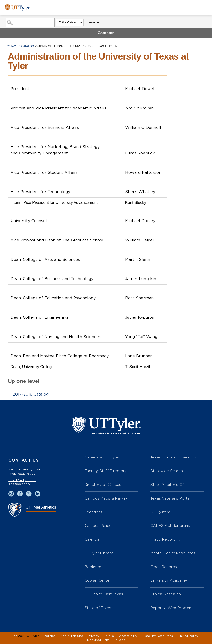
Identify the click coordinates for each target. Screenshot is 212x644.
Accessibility (128, 636)
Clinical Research (166, 594)
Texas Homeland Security (173, 457)
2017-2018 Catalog (21, 46)
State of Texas (98, 608)
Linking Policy (188, 636)
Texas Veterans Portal (170, 498)
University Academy (169, 580)
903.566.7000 (19, 484)
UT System (160, 512)
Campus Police (98, 526)
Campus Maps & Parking (107, 498)
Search (94, 22)
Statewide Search (167, 471)
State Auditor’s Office (171, 485)
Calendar (93, 539)
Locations (94, 512)
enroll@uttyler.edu (22, 480)
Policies (50, 636)
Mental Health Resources (173, 553)
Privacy (94, 636)
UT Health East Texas (104, 594)
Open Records (164, 567)
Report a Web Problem (171, 608)
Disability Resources (158, 636)
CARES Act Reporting (170, 526)
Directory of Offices (103, 485)
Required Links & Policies (106, 640)
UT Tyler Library (99, 553)
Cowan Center (98, 580)
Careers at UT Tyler (102, 457)
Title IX (109, 636)
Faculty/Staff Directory (106, 471)
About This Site (72, 636)
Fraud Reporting (165, 539)
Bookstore (94, 567)
